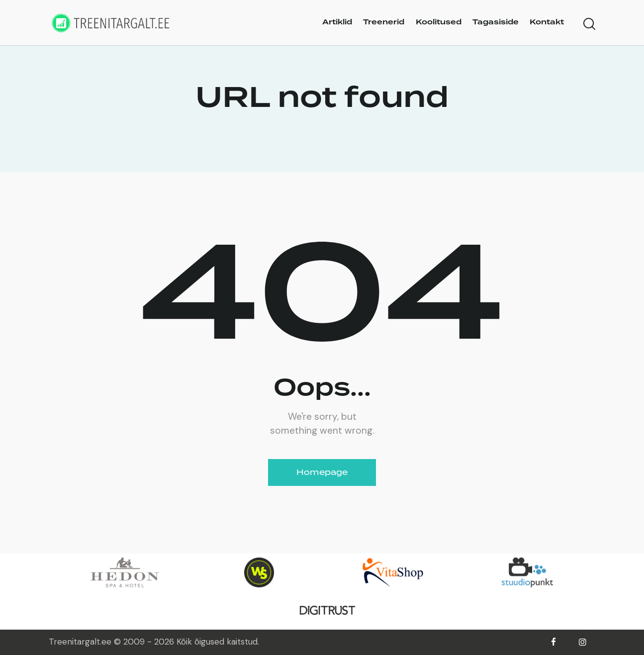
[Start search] (589, 24)
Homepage (322, 472)
